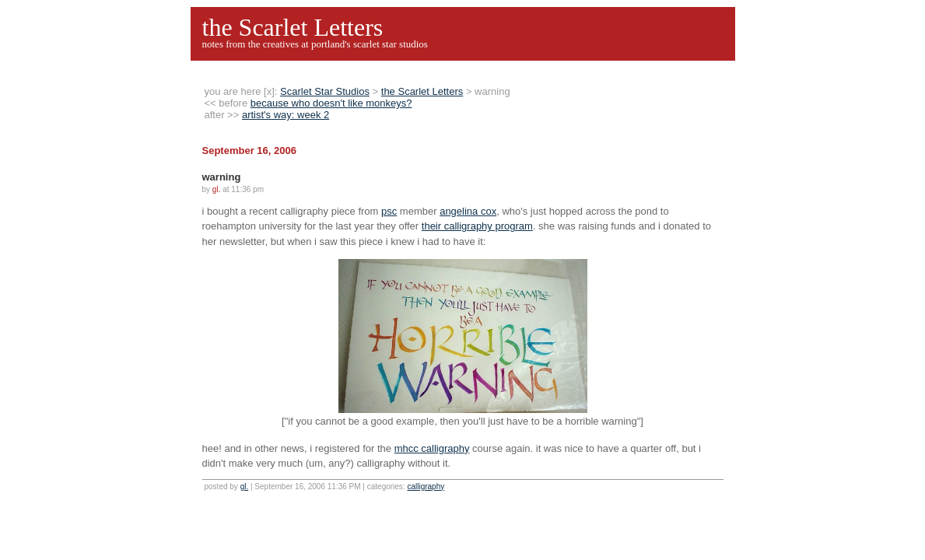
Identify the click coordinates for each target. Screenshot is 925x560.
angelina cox (468, 211)
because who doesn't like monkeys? (331, 103)
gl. (245, 486)
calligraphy (426, 486)
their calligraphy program (477, 226)
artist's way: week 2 (286, 115)
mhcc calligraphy (432, 448)
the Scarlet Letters (293, 27)
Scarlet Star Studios (325, 91)
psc (389, 211)
